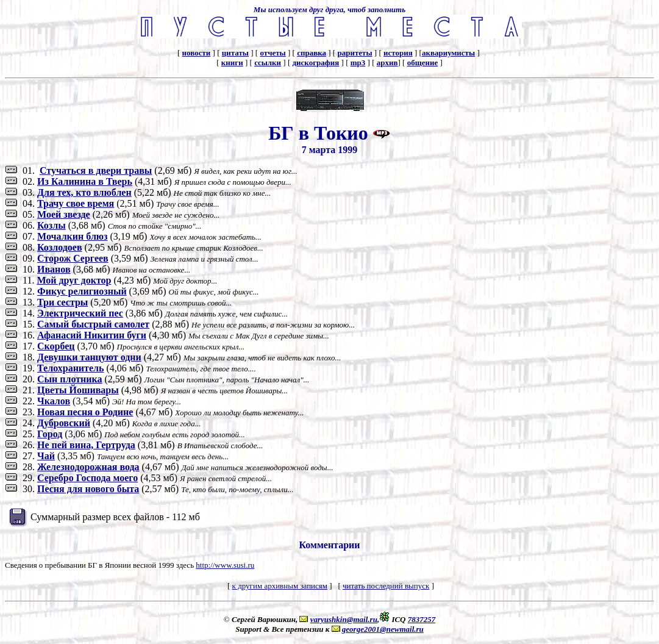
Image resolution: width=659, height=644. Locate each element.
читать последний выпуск (386, 586)
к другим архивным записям (280, 586)
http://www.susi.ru (225, 565)
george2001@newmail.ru (383, 629)
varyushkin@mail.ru (344, 619)
